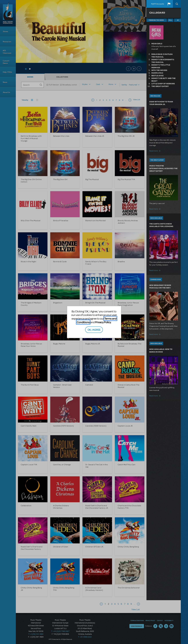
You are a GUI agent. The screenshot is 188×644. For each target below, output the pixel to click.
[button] (169, 4)
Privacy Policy (103, 322)
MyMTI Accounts (158, 4)
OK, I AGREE (94, 330)
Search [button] (177, 4)
